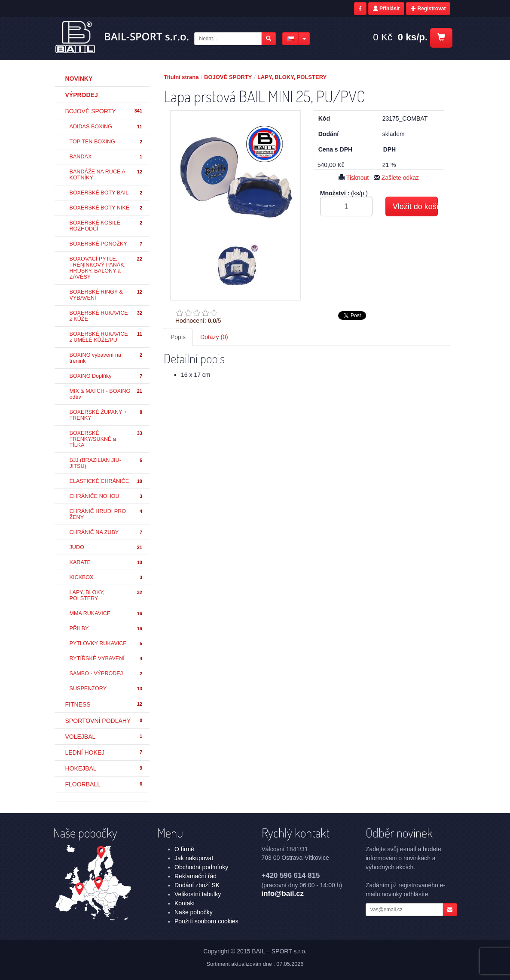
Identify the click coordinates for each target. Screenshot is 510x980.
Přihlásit (386, 9)
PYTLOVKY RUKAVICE (107, 644)
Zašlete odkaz (396, 178)
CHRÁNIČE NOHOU (107, 496)
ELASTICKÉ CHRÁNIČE (107, 481)
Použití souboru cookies (206, 921)
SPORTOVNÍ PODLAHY (104, 721)
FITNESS (104, 704)
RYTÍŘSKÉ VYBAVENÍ (107, 659)
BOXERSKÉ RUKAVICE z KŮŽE (107, 316)
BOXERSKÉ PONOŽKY (107, 244)
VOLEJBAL (104, 737)
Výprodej (82, 95)
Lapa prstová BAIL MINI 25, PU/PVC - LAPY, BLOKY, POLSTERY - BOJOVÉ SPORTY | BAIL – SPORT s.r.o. (123, 37)
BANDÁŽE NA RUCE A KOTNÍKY (107, 175)
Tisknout (354, 178)
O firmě (184, 849)
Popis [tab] (178, 337)
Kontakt (185, 903)
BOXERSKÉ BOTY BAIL (107, 193)
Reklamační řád (195, 876)
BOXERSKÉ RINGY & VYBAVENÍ (107, 295)
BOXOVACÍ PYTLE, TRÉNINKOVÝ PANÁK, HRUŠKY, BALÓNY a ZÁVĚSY (107, 268)
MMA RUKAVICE (107, 614)
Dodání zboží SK (197, 885)
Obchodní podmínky (201, 867)
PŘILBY (107, 629)
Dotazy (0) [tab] (214, 337)
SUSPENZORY (107, 689)
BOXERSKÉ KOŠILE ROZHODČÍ (107, 226)
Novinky (79, 79)
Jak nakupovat (194, 858)
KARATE (107, 563)
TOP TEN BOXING (107, 142)
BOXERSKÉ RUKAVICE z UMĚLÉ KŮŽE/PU (107, 337)
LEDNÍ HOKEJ (104, 752)
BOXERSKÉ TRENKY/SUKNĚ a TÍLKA (107, 439)
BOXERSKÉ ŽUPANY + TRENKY (107, 415)
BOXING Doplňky (107, 376)
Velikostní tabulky (198, 894)
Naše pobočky (194, 912)
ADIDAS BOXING (107, 127)
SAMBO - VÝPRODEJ (107, 674)
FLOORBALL (104, 784)
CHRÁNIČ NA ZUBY (107, 532)
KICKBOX (107, 578)
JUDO (107, 548)
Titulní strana (181, 77)
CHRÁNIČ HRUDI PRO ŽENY (107, 514)
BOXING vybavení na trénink (107, 358)
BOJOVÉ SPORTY (104, 111)
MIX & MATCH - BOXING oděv (107, 394)
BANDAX (107, 157)
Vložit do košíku (415, 206)
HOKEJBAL (104, 768)
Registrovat (428, 9)
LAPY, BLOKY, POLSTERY (107, 595)
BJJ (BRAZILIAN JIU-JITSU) (107, 463)
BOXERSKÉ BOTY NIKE (107, 208)
